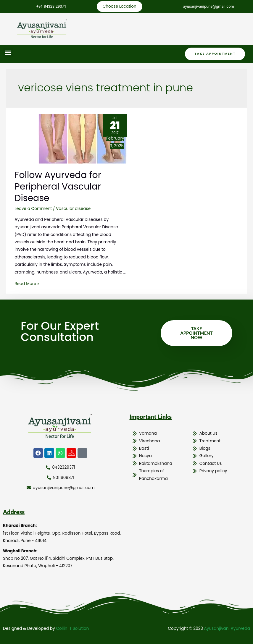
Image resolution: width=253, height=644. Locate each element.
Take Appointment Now (196, 333)
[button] (8, 52)
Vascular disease (73, 209)
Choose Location (120, 6)
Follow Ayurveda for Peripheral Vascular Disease (58, 187)
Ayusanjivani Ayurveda (227, 628)
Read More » (27, 284)
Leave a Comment (33, 209)
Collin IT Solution (72, 628)
